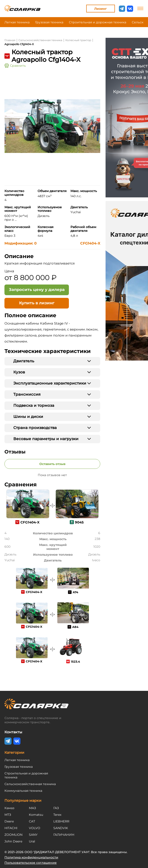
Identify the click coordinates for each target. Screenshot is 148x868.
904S (79, 522)
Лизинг (100, 9)
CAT (32, 821)
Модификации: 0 (21, 243)
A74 (75, 592)
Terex (57, 815)
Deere (9, 821)
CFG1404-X (90, 243)
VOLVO (35, 828)
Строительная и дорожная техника (98, 22)
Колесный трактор (78, 40)
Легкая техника (17, 22)
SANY (33, 835)
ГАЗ (56, 808)
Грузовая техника (49, 22)
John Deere (13, 841)
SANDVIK (61, 828)
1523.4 (75, 662)
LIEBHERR (61, 821)
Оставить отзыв (52, 464)
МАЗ (32, 808)
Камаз (9, 808)
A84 (75, 627)
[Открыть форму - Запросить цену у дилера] (37, 290)
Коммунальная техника (23, 791)
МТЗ (8, 815)
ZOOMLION (13, 835)
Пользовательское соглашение (31, 863)
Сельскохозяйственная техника (40, 40)
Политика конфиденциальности (31, 857)
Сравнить (15, 66)
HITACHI (11, 828)
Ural (32, 841)
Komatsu (36, 815)
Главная (10, 40)
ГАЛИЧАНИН (64, 835)
